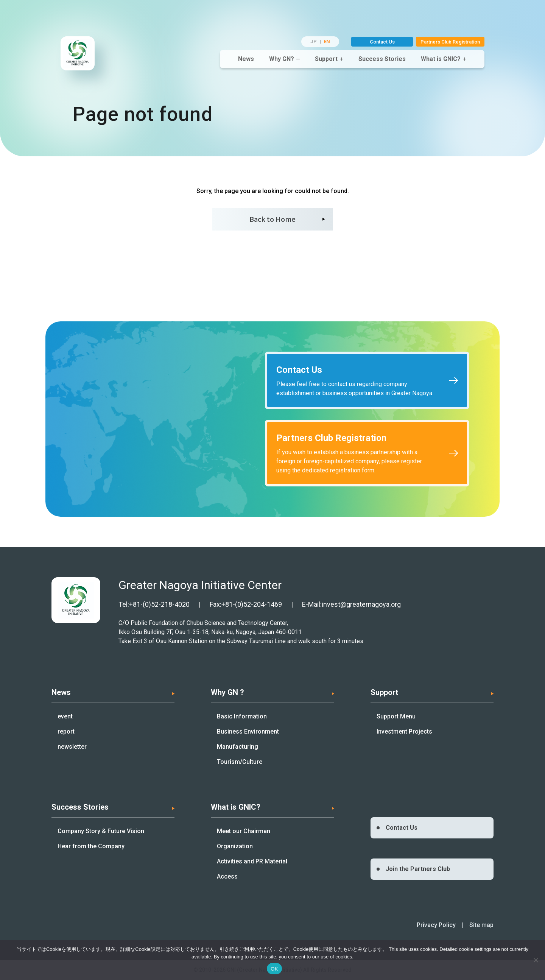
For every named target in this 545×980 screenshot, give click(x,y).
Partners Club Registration (450, 42)
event (65, 716)
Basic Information (242, 716)
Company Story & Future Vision (101, 831)
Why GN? (282, 59)
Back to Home (272, 219)
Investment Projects (404, 731)
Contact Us (382, 42)
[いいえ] (536, 960)
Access (227, 876)
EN (327, 41)
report (66, 731)
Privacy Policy (436, 925)
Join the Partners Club (418, 869)
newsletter (72, 747)
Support (326, 59)
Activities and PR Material (252, 861)
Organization (235, 846)
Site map (481, 925)
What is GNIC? (441, 59)
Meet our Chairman (244, 831)
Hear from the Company (91, 846)
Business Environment (248, 731)
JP (314, 41)
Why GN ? (227, 692)
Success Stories (382, 59)
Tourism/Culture (240, 762)
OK (274, 969)
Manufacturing (237, 747)
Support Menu (396, 716)
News (246, 59)
